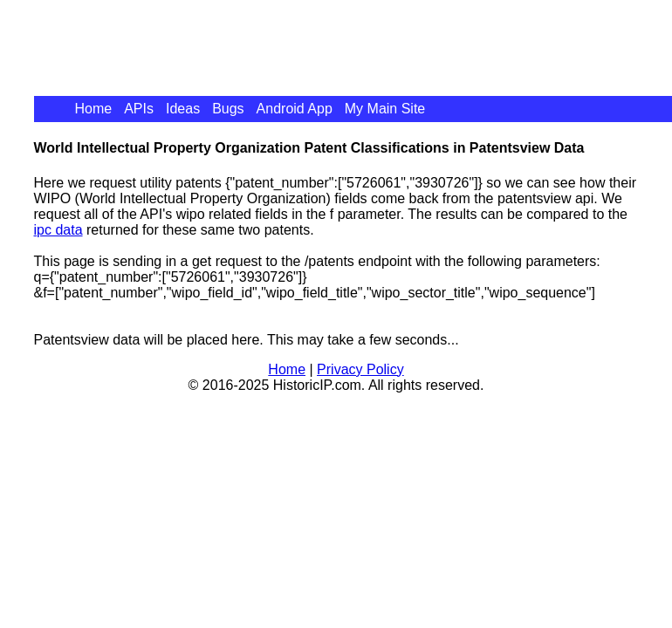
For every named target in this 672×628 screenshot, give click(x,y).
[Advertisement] (352, 39)
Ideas (183, 109)
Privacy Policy (360, 369)
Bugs (228, 109)
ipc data (58, 230)
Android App (295, 109)
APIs (139, 109)
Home (94, 109)
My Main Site (385, 109)
